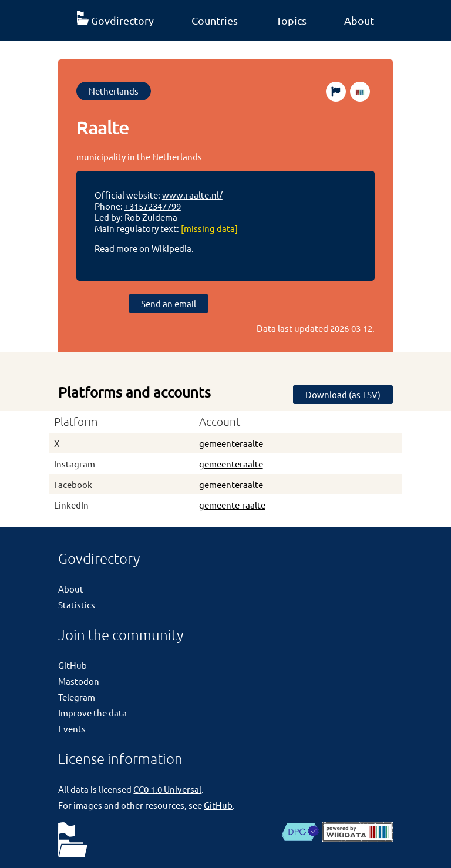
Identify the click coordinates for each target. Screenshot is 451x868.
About (359, 20)
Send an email (169, 303)
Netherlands (114, 91)
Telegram (77, 697)
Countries (215, 20)
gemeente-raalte (232, 505)
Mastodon (79, 681)
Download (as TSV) (343, 394)
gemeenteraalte (231, 443)
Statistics (77, 605)
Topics (291, 20)
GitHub (73, 665)
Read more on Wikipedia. (144, 248)
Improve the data (92, 713)
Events (72, 729)
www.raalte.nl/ (192, 195)
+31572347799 (153, 206)
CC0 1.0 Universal (167, 789)
